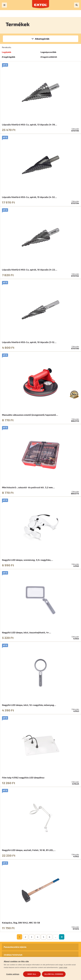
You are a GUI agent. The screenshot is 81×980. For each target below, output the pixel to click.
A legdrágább (9, 57)
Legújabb (7, 52)
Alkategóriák (42, 39)
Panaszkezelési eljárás (15, 947)
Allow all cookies (54, 974)
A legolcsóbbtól (49, 57)
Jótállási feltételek (13, 955)
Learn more (63, 967)
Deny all (32, 974)
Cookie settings (13, 974)
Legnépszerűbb (48, 52)
